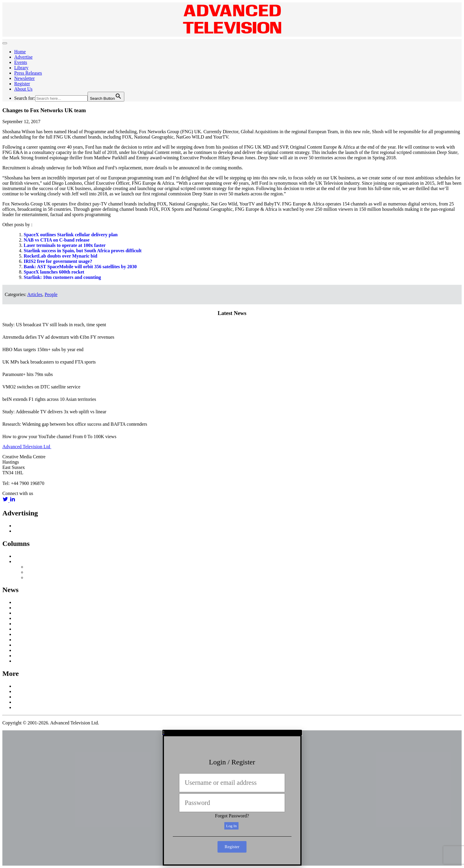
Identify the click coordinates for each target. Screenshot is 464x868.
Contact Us (25, 691)
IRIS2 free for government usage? (58, 261)
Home (20, 52)
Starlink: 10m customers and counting (62, 277)
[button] (232, 733)
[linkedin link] (12, 500)
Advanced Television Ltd (27, 447)
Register (22, 84)
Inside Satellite (28, 556)
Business (23, 618)
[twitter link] (6, 500)
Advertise (23, 57)
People (51, 294)
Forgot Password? (232, 816)
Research (23, 645)
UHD (19, 656)
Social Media (27, 650)
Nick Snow (37, 567)
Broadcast (24, 613)
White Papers (27, 661)
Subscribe (24, 697)
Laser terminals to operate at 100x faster (65, 245)
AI (17, 602)
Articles (35, 294)
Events (21, 62)
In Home (22, 629)
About (20, 686)
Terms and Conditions (35, 707)
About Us (23, 89)
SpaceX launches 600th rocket (54, 272)
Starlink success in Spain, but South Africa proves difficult (83, 251)
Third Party (37, 577)
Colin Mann (37, 572)
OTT (19, 640)
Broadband (25, 608)
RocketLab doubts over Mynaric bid (61, 256)
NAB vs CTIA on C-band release (57, 240)
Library (21, 68)
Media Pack (25, 531)
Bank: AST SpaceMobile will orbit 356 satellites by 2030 (80, 267)
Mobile (21, 634)
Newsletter (24, 78)
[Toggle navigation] (5, 43)
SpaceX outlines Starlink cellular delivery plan (71, 235)
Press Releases (28, 73)
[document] (232, 798)
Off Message (26, 561)
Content (22, 624)
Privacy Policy (28, 702)
